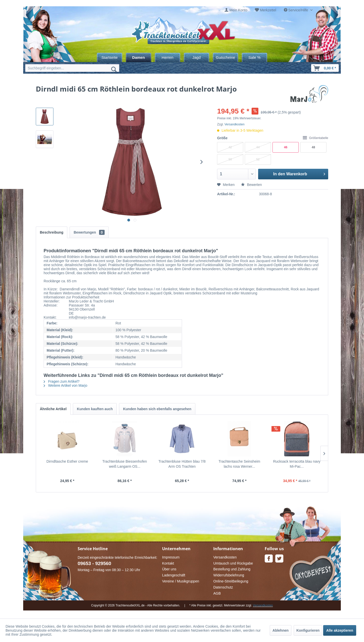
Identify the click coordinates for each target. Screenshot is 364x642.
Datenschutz (223, 587)
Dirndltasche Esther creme (67, 461)
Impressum (171, 557)
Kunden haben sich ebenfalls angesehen (157, 409)
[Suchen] (114, 69)
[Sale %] (254, 57)
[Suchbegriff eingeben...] (72, 68)
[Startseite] (110, 57)
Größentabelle (315, 138)
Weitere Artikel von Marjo (65, 385)
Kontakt (168, 563)
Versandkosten (235, 124)
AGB (217, 593)
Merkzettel (268, 10)
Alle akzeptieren (340, 630)
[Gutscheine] (225, 57)
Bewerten (251, 185)
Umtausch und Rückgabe (233, 563)
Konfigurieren (308, 630)
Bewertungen (89, 232)
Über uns (169, 569)
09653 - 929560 (94, 563)
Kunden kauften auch (95, 409)
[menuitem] (236, 10)
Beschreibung (52, 232)
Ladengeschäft (174, 575)
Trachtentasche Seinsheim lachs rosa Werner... (239, 464)
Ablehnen (281, 630)
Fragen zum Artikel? (62, 381)
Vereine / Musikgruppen (181, 581)
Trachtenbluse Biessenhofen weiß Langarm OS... (125, 464)
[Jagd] (196, 57)
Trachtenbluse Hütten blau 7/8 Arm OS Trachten (182, 464)
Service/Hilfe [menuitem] (296, 10)
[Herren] (168, 57)
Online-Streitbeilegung (231, 581)
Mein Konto (238, 10)
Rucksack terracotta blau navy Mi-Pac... (297, 464)
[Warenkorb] (325, 68)
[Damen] (139, 57)
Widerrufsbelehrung (229, 575)
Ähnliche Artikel (53, 409)
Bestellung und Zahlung (232, 569)
